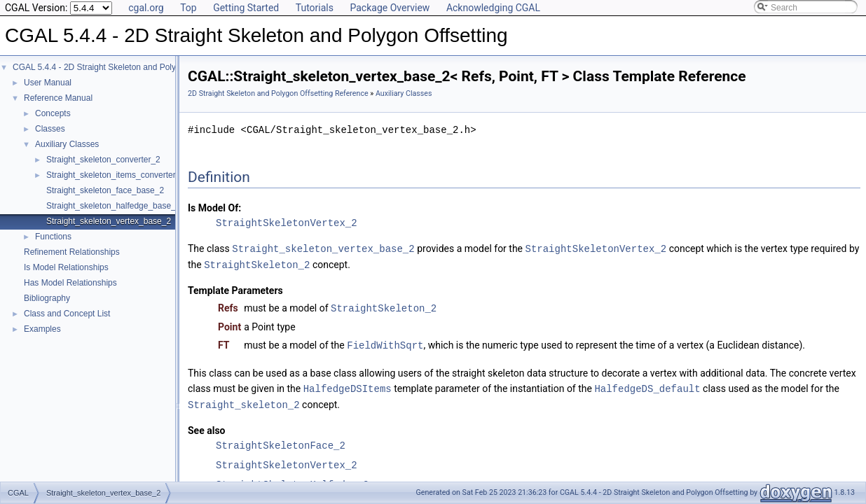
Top (188, 8)
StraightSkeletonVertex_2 (287, 223)
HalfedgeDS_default (647, 385)
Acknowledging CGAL (493, 8)
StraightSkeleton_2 (257, 264)
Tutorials (315, 8)
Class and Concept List (67, 314)
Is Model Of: (214, 208)
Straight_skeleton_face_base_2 (105, 190)
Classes (50, 129)
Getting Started (246, 8)
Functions (53, 237)
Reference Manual (58, 98)
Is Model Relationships (66, 267)
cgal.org (146, 8)
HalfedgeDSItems (348, 385)
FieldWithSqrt (385, 343)
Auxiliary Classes (67, 144)
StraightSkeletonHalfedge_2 (292, 481)
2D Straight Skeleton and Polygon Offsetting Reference (278, 93)
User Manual (48, 83)
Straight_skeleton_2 (244, 401)
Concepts (53, 113)
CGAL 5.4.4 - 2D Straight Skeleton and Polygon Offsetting (121, 67)
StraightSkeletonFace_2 (281, 441)
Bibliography (47, 298)
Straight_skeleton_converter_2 (103, 160)
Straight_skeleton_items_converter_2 (116, 175)
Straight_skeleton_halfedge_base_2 (113, 206)
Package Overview (390, 8)
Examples (42, 329)
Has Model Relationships (70, 283)
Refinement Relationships (72, 252)
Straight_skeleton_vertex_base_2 (109, 221)
